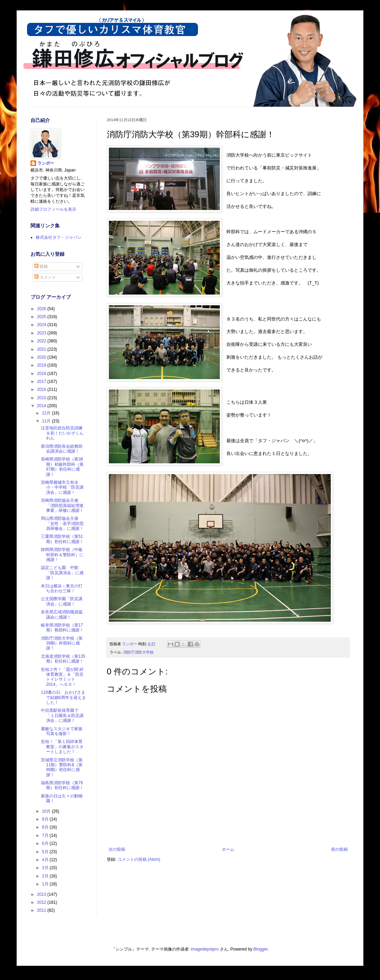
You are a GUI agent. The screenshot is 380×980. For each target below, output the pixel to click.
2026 (42, 309)
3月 (46, 868)
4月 (46, 860)
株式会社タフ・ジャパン (59, 237)
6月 (46, 843)
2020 (42, 357)
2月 (46, 876)
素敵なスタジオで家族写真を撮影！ (62, 731)
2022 (42, 341)
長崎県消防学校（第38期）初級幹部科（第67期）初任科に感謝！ (62, 467)
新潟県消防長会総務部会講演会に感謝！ (62, 449)
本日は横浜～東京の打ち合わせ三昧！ (62, 588)
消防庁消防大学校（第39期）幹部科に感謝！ (62, 643)
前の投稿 (339, 849)
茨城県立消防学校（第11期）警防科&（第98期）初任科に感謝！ (62, 767)
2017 (42, 382)
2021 (42, 349)
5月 (46, 852)
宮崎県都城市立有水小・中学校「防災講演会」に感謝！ (62, 487)
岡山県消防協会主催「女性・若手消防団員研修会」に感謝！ (62, 523)
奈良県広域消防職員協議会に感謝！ (62, 614)
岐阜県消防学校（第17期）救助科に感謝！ (62, 628)
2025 (42, 317)
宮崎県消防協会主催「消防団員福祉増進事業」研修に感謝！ (62, 505)
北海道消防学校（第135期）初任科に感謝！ (63, 659)
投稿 (41, 266)
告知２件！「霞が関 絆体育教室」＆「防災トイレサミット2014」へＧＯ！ (62, 677)
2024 (42, 325)
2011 (42, 910)
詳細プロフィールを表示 (53, 209)
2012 (42, 902)
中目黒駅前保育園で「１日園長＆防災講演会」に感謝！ (62, 715)
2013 (42, 894)
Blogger (261, 949)
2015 (42, 398)
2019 (42, 365)
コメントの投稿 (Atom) (139, 859)
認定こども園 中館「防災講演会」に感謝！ (62, 573)
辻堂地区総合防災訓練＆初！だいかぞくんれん (62, 433)
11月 (47, 421)
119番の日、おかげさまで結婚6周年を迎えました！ (63, 697)
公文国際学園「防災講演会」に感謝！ (62, 601)
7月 (46, 835)
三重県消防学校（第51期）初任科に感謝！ (62, 539)
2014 (42, 406)
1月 (46, 884)
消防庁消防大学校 (138, 652)
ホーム (228, 849)
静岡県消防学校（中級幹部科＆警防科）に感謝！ (62, 555)
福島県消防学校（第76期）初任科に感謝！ (62, 785)
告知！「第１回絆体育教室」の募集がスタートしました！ (62, 747)
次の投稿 (117, 849)
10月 (47, 811)
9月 (46, 819)
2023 (42, 333)
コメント (45, 277)
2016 (42, 390)
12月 (47, 413)
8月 (46, 827)
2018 (42, 374)
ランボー (46, 163)
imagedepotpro (205, 949)
